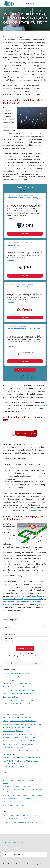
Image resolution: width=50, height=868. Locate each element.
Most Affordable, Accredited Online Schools (19, 694)
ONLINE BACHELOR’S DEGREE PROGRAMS (19, 704)
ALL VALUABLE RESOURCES (14, 767)
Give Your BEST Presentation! (14, 748)
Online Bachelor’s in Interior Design (16, 687)
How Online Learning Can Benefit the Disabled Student (23, 751)
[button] (29, 3)
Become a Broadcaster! (11, 697)
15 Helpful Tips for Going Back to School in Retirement (23, 734)
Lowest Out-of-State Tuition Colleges (16, 684)
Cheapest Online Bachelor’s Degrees (16, 674)
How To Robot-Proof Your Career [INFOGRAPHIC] (21, 816)
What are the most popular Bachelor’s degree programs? (23, 795)
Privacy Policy (17, 842)
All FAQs (6, 777)
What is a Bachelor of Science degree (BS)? (18, 802)
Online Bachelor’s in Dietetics (13, 677)
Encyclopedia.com (34, 511)
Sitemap (6, 842)
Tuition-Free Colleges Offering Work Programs (20, 744)
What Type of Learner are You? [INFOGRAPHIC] (20, 721)
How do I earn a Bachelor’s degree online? (18, 786)
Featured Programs (25, 187)
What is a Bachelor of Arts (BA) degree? (17, 799)
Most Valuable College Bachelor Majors (17, 718)
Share (35, 663)
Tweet (14, 663)
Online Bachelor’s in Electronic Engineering (18, 700)
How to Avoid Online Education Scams (17, 728)
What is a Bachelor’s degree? (13, 805)
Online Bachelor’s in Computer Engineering (18, 690)
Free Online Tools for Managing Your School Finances (22, 758)
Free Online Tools (9, 754)
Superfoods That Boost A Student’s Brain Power (20, 738)
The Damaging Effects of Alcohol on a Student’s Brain (22, 741)
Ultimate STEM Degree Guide (13, 714)
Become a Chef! (9, 680)
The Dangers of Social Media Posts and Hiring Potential (23, 724)
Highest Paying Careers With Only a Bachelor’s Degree (23, 822)
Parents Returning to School (13, 731)
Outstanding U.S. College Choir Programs (18, 819)
